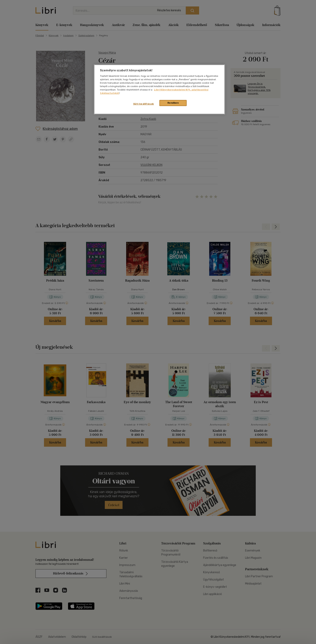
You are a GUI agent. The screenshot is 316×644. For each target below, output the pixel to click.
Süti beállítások (144, 104)
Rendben (173, 103)
